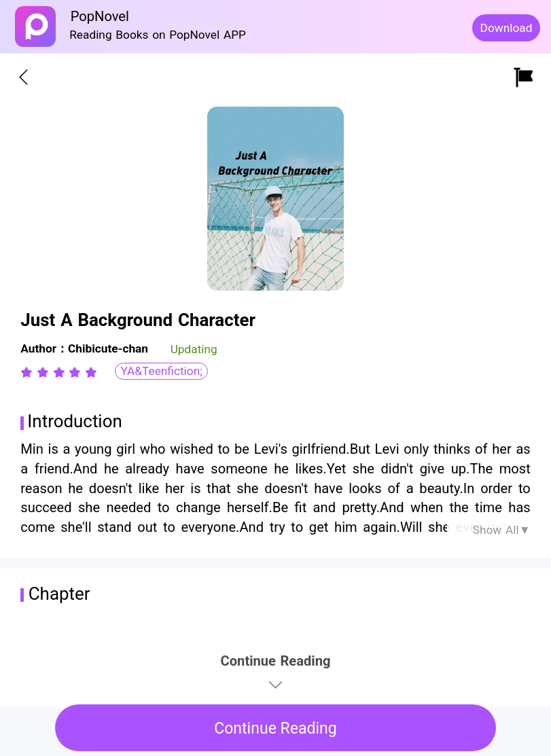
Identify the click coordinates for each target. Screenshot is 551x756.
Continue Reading (275, 728)
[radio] (29, 372)
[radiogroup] (59, 372)
